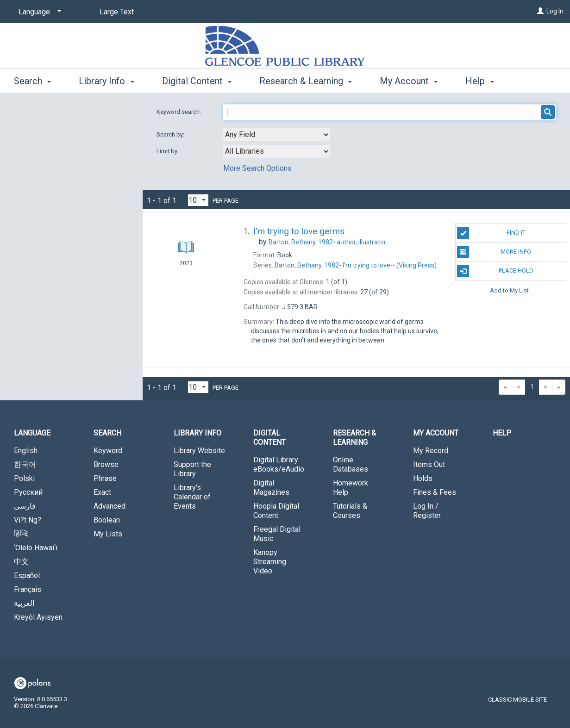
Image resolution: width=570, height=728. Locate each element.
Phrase (105, 478)
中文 (21, 562)
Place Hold (495, 271)
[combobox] (276, 135)
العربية (24, 603)
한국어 (25, 464)
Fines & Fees (435, 492)
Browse (106, 464)
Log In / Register (427, 511)
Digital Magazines (271, 488)
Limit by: (168, 151)
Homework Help (351, 488)
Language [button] (32, 433)
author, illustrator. (328, 242)
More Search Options (257, 168)
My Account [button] (409, 80)
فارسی (25, 506)
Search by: (171, 134)
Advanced (110, 506)
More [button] (484, 81)
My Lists (108, 534)
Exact (102, 492)
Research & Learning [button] (306, 80)
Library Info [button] (106, 80)
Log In (555, 11)
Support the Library (192, 469)
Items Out (429, 464)
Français (28, 589)
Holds (423, 478)
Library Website (199, 451)
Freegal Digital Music (277, 534)
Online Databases (351, 464)
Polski (24, 478)
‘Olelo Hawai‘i (36, 548)
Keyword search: (179, 112)
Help (502, 433)
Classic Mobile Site (517, 700)
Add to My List (509, 290)
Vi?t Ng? (28, 520)
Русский (28, 492)
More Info (494, 252)
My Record (431, 451)
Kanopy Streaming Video (270, 562)
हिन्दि (21, 534)
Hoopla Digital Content (276, 511)
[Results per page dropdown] (198, 200)
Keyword (108, 451)
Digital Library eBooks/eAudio (279, 464)
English (26, 451)
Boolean (107, 520)
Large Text (117, 12)
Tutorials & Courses (350, 511)
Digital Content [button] (197, 80)
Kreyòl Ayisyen (38, 617)
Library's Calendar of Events (192, 497)
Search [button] (32, 80)
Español (27, 576)
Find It (491, 233)
